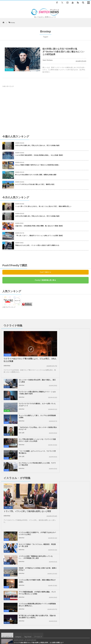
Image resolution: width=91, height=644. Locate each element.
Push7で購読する (45, 272)
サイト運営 (30, 631)
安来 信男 (22, 384)
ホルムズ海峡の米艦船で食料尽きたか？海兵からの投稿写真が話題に (37, 165)
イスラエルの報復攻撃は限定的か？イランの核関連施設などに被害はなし (30, 472)
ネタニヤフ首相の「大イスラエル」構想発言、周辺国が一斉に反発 (74, 424)
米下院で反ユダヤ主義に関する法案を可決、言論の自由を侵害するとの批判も (74, 472)
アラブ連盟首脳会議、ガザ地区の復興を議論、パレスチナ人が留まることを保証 (74, 460)
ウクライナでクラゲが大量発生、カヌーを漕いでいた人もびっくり (74, 356)
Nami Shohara (48, 60)
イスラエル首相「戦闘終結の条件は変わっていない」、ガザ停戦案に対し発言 (74, 436)
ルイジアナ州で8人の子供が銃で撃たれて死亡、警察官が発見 (35, 184)
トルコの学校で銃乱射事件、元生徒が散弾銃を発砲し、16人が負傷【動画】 (39, 155)
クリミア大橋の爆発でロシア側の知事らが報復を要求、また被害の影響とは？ (39, 497)
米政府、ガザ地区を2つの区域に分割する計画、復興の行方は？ (75, 447)
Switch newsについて (15, 631)
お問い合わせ (59, 631)
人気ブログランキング (9, 307)
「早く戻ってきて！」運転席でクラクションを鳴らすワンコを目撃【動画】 (39, 236)
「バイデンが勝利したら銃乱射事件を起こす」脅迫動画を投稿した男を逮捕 (38, 536)
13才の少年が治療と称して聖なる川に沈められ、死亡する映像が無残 (37, 145)
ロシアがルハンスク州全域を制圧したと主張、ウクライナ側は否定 (74, 391)
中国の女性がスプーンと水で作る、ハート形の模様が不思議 (33, 526)
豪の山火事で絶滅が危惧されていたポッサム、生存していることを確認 (37, 507)
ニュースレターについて (75, 631)
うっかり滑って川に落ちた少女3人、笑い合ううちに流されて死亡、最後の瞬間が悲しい (43, 206)
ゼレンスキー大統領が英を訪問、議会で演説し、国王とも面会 (74, 332)
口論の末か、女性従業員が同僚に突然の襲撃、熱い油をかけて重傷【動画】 (39, 226)
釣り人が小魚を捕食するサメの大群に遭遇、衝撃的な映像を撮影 (36, 175)
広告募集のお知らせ (46, 633)
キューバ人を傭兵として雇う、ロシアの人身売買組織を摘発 (74, 367)
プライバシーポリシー (44, 631)
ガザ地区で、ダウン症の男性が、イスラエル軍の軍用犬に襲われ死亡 (36, 517)
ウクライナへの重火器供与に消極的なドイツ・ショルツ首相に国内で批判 (74, 345)
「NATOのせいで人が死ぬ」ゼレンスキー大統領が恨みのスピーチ (31, 379)
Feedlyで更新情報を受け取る (45, 280)
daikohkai (7, 366)
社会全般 (7, 355)
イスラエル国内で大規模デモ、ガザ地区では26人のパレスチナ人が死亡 (75, 413)
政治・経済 (51, 338)
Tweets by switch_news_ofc (45, 558)
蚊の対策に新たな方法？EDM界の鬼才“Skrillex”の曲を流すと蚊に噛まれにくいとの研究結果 (63, 52)
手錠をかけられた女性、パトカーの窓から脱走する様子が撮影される (37, 245)
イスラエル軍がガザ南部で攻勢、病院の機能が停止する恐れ (30, 459)
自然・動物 (51, 362)
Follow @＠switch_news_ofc (46, 562)
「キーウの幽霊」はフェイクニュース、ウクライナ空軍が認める (30, 391)
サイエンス (9, 70)
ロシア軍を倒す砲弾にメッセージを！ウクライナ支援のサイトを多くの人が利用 (74, 380)
